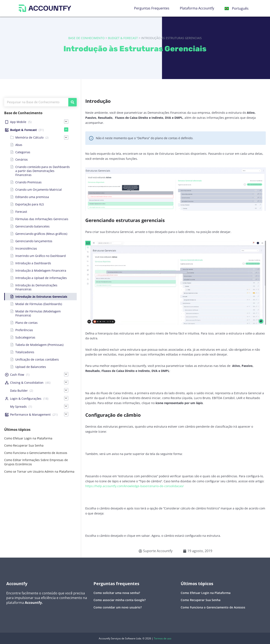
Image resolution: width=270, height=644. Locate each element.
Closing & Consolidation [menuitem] (27, 383)
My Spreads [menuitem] (18, 407)
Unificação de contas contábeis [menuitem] (37, 359)
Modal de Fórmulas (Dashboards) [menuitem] (39, 304)
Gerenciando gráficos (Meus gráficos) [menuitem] (41, 234)
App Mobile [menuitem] (18, 122)
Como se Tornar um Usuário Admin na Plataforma (39, 471)
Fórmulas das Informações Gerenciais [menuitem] (42, 219)
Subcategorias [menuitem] (25, 337)
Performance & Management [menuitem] (30, 415)
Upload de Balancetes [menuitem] (31, 367)
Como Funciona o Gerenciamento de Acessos (36, 453)
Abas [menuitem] (19, 145)
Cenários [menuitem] (22, 159)
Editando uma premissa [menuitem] (32, 197)
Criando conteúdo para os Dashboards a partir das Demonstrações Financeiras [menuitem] (43, 171)
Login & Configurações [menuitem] (26, 399)
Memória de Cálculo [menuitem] (29, 137)
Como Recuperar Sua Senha (24, 445)
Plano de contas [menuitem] (26, 323)
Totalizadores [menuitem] (25, 352)
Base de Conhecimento (86, 38)
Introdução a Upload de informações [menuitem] (41, 278)
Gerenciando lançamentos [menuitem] (34, 241)
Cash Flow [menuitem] (17, 375)
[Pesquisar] (72, 102)
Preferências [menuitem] (24, 330)
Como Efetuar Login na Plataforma (28, 438)
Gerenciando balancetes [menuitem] (32, 226)
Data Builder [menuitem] (19, 391)
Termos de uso (163, 638)
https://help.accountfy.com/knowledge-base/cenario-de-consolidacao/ (134, 486)
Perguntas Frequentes (152, 8)
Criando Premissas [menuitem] (28, 182)
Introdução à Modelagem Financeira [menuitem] (41, 270)
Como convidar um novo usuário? (118, 607)
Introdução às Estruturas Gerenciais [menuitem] (41, 297)
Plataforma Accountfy (197, 8)
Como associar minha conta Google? (120, 600)
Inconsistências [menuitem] (26, 248)
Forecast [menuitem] (21, 212)
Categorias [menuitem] (23, 152)
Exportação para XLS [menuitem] (30, 204)
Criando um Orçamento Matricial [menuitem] (39, 190)
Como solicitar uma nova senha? (117, 593)
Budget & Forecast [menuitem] (23, 130)
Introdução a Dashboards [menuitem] (33, 263)
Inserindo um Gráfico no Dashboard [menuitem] (41, 256)
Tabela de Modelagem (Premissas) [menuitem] (39, 345)
